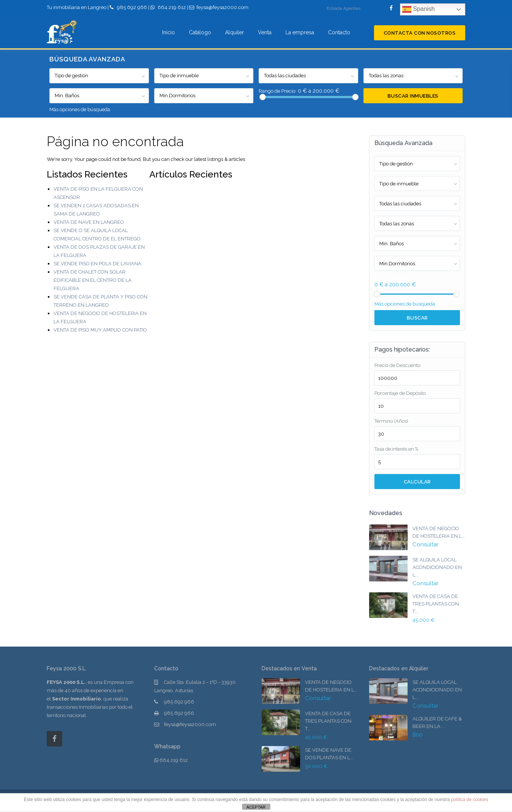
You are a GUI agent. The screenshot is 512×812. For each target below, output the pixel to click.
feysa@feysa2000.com (190, 724)
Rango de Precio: (277, 91)
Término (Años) (391, 421)
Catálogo (200, 32)
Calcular (417, 482)
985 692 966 (132, 7)
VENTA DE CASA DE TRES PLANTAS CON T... (436, 604)
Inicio (169, 32)
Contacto (339, 32)
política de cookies (470, 800)
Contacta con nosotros (420, 33)
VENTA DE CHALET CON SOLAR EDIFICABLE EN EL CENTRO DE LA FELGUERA (93, 280)
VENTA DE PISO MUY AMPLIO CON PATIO (100, 330)
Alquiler (235, 32)
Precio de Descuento (397, 365)
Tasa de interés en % (396, 449)
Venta (265, 32)
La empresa (300, 32)
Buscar (417, 318)
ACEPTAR (256, 807)
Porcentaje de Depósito (400, 393)
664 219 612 (172, 7)
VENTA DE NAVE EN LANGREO (89, 222)
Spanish (418, 9)
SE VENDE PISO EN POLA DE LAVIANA (97, 264)
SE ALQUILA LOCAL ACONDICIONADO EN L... (437, 567)
